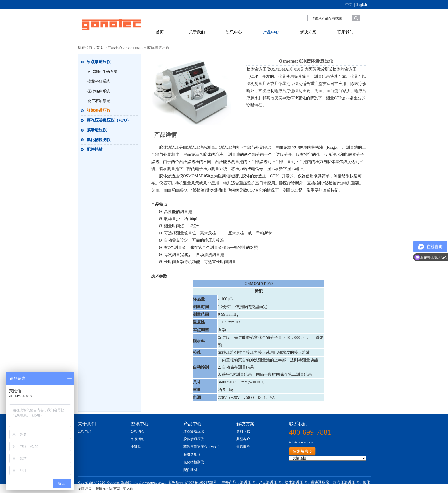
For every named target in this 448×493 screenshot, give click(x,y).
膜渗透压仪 (97, 130)
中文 (349, 5)
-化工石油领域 (98, 101)
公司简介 (85, 431)
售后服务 (243, 447)
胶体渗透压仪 (99, 111)
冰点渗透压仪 (99, 62)
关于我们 (197, 32)
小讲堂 (136, 447)
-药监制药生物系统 (102, 72)
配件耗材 (95, 149)
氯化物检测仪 (99, 140)
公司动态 (137, 431)
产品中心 (271, 32)
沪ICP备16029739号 (201, 482)
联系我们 (345, 32)
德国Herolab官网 (108, 489)
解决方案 (308, 32)
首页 (160, 32)
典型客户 (243, 439)
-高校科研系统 (98, 81)
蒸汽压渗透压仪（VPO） (109, 120)
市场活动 (137, 439)
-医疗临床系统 (98, 91)
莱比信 (128, 489)
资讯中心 (234, 32)
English (362, 5)
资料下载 (243, 431)
